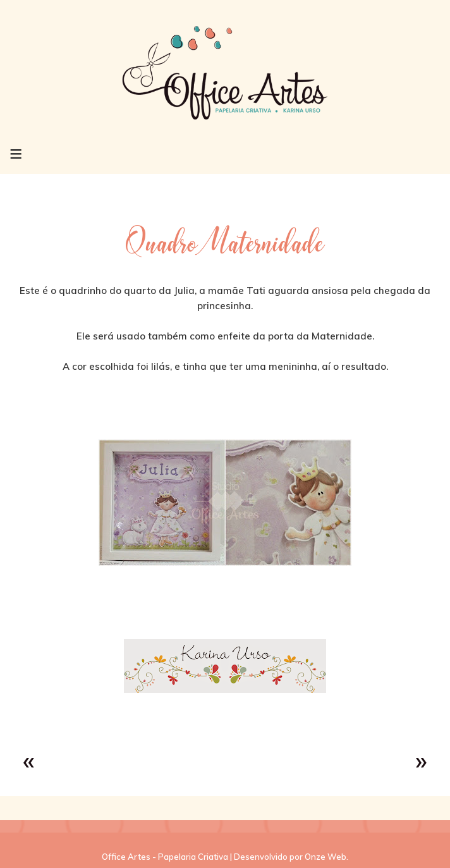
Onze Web (325, 857)
